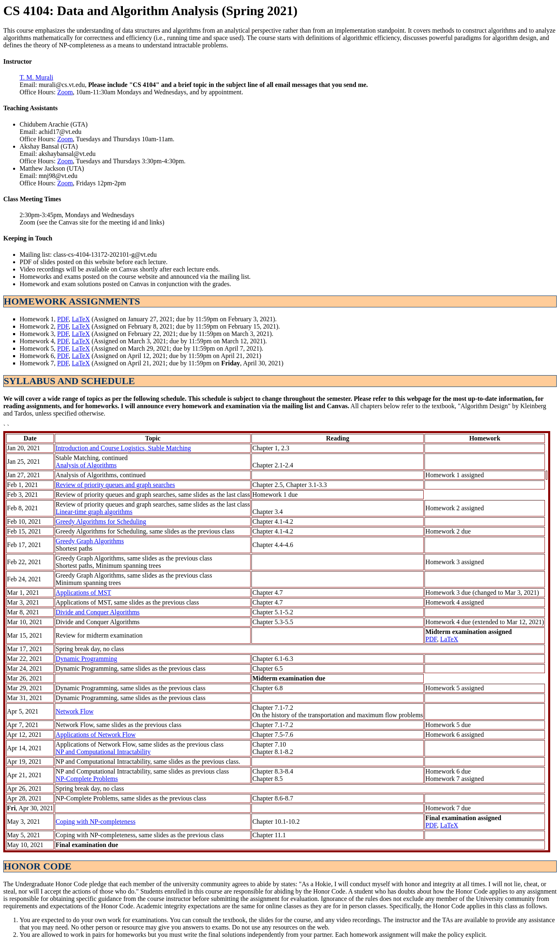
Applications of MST (83, 593)
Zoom (65, 92)
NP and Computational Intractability (103, 752)
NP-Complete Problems (87, 779)
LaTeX (81, 319)
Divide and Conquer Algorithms (98, 612)
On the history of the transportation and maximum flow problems (338, 715)
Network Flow (74, 711)
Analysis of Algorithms (86, 465)
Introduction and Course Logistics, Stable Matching (123, 448)
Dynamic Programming (86, 659)
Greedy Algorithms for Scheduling (101, 521)
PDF (63, 319)
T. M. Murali (36, 77)
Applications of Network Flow (96, 735)
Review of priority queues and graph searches (115, 485)
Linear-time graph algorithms (94, 512)
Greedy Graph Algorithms (90, 541)
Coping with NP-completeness (96, 822)
